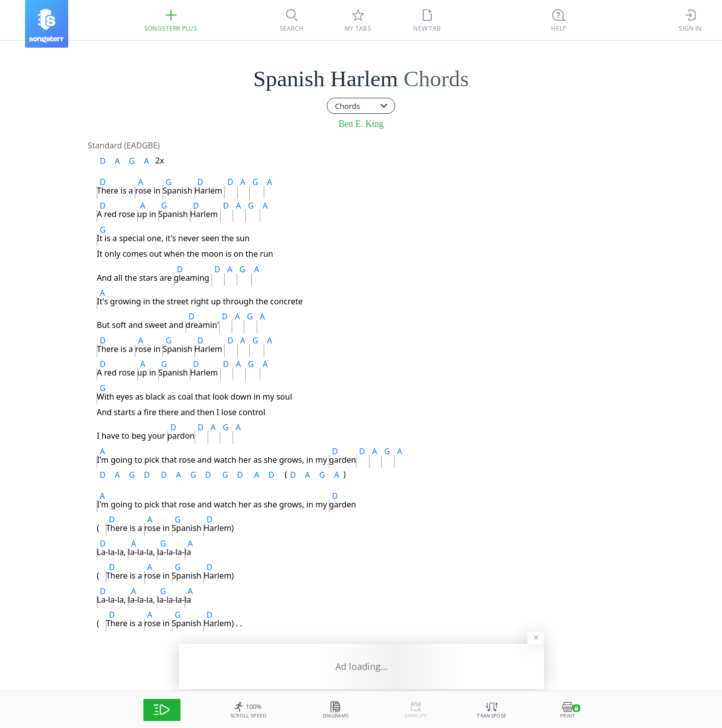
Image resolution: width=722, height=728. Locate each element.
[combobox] (361, 106)
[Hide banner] (535, 635)
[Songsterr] (47, 24)
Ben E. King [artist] (361, 124)
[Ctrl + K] (559, 20)
